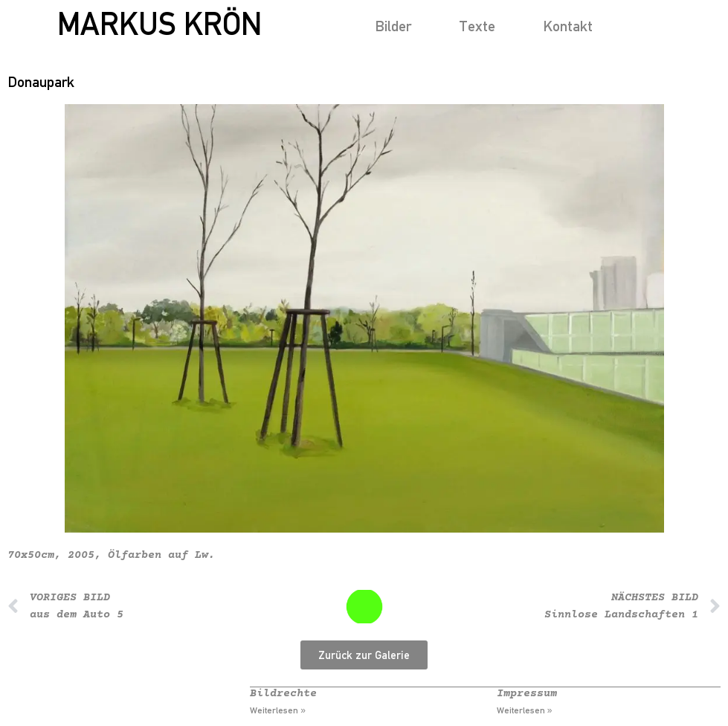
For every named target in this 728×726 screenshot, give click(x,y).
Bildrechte (283, 694)
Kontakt (568, 26)
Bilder (393, 26)
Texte (477, 26)
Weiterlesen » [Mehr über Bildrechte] (278, 710)
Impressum (527, 694)
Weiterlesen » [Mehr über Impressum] (525, 710)
